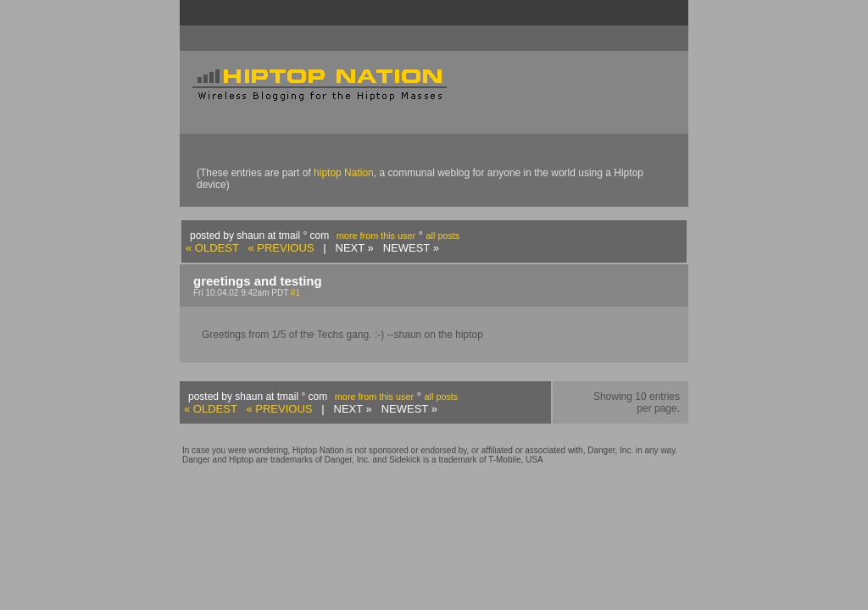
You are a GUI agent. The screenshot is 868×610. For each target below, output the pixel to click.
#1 (295, 293)
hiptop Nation (344, 173)
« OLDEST (212, 248)
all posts (443, 236)
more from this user (376, 236)
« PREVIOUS (281, 248)
